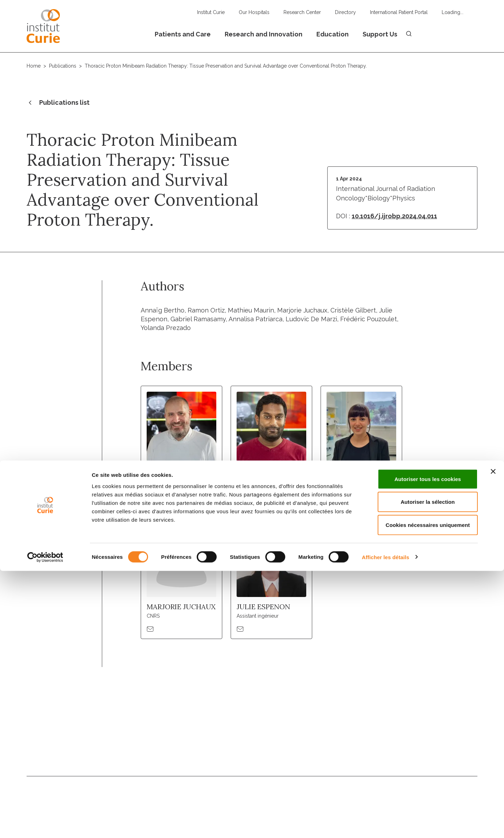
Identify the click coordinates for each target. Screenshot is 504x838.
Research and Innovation (264, 34)
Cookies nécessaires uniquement (428, 792)
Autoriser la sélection (428, 769)
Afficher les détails (386, 824)
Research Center (302, 12)
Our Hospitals (254, 12)
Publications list (58, 103)
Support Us (380, 34)
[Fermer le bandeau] (493, 739)
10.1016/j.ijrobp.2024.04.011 (394, 216)
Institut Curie (211, 12)
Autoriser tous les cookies (428, 746)
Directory (345, 12)
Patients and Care (183, 34)
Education (332, 34)
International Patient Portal (399, 12)
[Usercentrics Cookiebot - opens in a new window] (45, 824)
